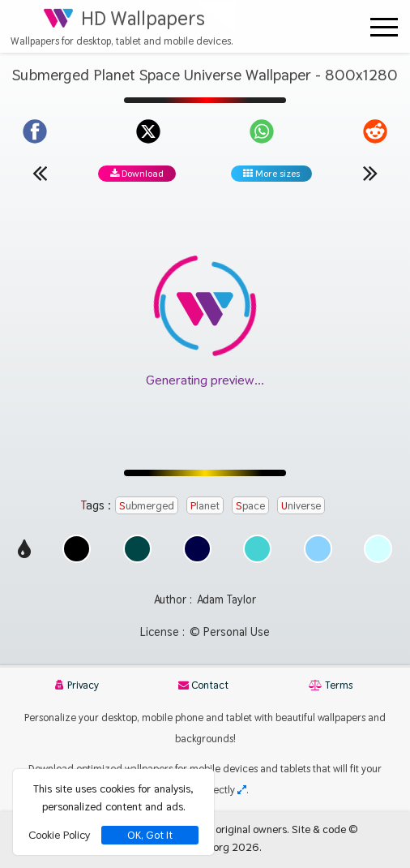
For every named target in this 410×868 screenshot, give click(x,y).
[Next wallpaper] (370, 173)
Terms (331, 685)
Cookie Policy (59, 835)
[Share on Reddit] (375, 131)
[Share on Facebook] (35, 131)
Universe (301, 505)
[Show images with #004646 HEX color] (137, 559)
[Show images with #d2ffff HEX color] (378, 559)
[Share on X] (148, 131)
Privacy (77, 685)
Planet (205, 505)
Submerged (147, 505)
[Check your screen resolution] (242, 790)
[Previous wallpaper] (40, 173)
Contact (203, 685)
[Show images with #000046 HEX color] (197, 559)
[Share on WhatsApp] (262, 131)
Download (137, 174)
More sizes (271, 174)
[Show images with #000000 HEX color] (77, 559)
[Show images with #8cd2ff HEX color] (318, 559)
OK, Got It (150, 835)
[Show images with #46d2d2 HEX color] (257, 559)
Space (250, 505)
